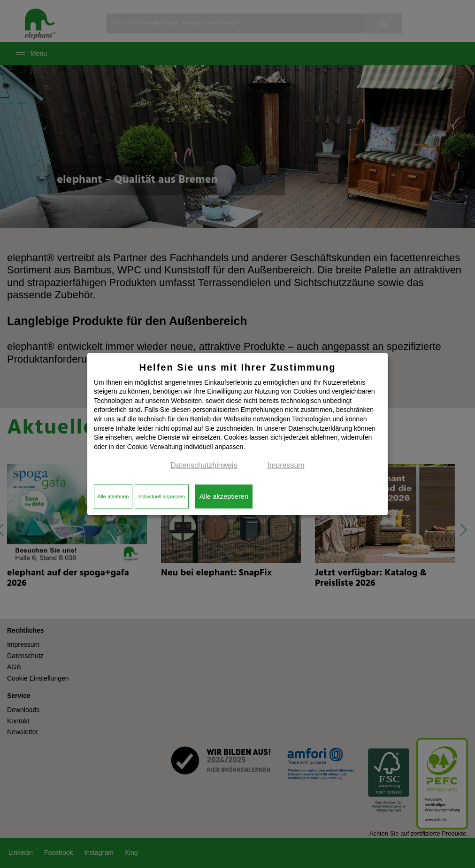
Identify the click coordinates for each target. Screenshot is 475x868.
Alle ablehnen (113, 496)
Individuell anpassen (161, 496)
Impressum (286, 465)
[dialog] (237, 434)
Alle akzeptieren (224, 496)
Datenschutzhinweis (204, 465)
